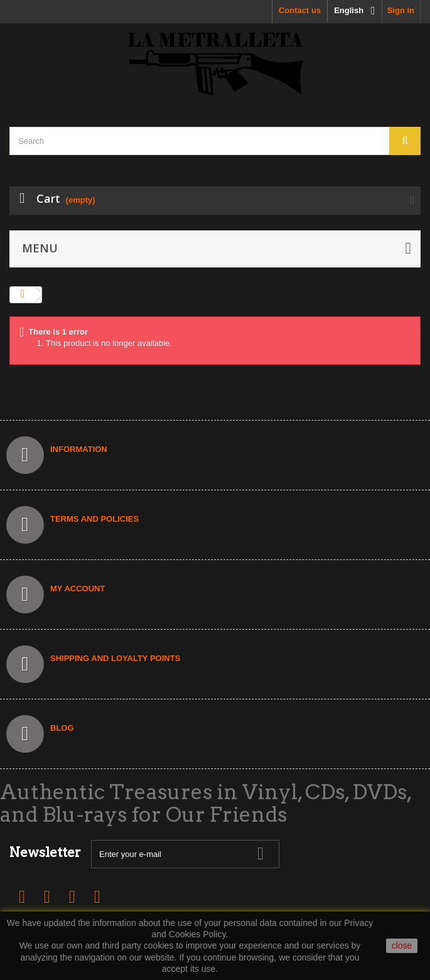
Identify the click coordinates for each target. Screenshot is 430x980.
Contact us (300, 10)
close (402, 945)
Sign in (401, 10)
